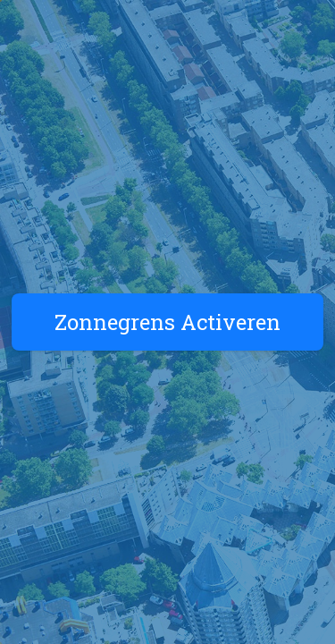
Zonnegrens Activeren (167, 322)
